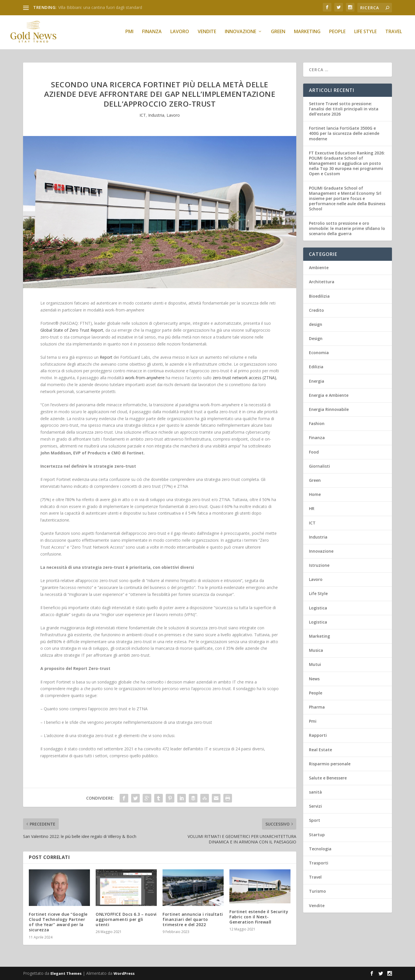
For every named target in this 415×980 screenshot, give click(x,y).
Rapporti (318, 736)
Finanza (152, 34)
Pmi (129, 34)
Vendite (207, 34)
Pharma (317, 707)
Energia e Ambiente (329, 395)
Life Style (365, 34)
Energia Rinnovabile (329, 409)
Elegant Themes (66, 973)
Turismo (317, 891)
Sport (315, 821)
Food (314, 452)
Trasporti (319, 863)
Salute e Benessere (328, 778)
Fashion (317, 424)
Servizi (315, 806)
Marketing (307, 34)
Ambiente (319, 268)
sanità (315, 792)
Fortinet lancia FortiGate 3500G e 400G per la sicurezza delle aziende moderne (344, 134)
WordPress (124, 973)
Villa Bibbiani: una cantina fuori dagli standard (100, 7)
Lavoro (180, 34)
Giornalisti (319, 466)
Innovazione (240, 34)
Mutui (315, 665)
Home (315, 495)
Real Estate (320, 750)
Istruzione (319, 565)
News (314, 679)
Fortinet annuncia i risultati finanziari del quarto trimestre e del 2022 (193, 919)
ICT (143, 115)
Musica (316, 650)
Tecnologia (320, 849)
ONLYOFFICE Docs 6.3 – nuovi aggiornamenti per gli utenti (126, 919)
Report (106, 357)
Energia (317, 381)
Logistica (318, 608)
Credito (316, 310)
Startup (317, 835)
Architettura (322, 282)
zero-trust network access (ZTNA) (244, 378)
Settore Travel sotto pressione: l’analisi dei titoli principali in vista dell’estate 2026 (344, 109)
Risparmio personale (330, 764)
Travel (394, 34)
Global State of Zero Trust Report (72, 330)
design (316, 324)
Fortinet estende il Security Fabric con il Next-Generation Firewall (259, 917)
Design (316, 339)
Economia (319, 353)
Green (278, 34)
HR (312, 509)
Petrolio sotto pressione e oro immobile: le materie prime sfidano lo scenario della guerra (347, 228)
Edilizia (316, 367)
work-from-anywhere (145, 378)
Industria (156, 115)
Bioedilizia (319, 296)
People (337, 34)
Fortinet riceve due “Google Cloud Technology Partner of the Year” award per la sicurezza (58, 922)
